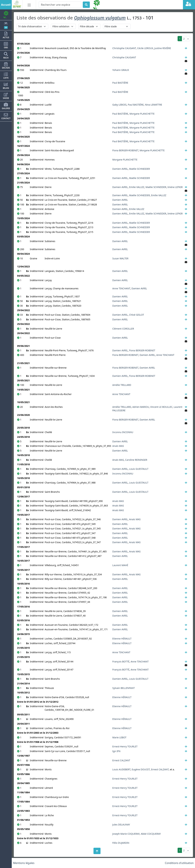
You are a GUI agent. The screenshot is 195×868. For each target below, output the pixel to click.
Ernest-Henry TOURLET (125, 746)
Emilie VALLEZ (137, 187)
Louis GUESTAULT (139, 469)
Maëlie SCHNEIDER (140, 169)
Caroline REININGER (136, 460)
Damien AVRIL (120, 169)
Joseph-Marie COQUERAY (126, 834)
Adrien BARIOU (141, 407)
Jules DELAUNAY (121, 825)
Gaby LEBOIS (120, 105)
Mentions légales (24, 863)
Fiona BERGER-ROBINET (125, 150)
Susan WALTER (120, 258)
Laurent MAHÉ (120, 565)
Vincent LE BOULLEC (161, 407)
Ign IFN (116, 751)
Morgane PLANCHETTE (142, 114)
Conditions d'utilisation (179, 863)
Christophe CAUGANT (124, 48)
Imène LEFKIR (175, 187)
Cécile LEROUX (145, 48)
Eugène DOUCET (141, 769)
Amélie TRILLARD (122, 385)
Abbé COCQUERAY (151, 834)
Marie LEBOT (119, 737)
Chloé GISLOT (137, 315)
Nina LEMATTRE (154, 105)
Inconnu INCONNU (123, 432)
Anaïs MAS (118, 446)
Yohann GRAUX (121, 70)
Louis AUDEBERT (121, 769)
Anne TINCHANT (121, 288)
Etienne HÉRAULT (122, 639)
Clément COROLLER (123, 329)
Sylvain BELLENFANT (124, 688)
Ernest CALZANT (121, 760)
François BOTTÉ (121, 662)
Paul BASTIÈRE (120, 83)
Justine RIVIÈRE (163, 48)
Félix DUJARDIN (121, 843)
